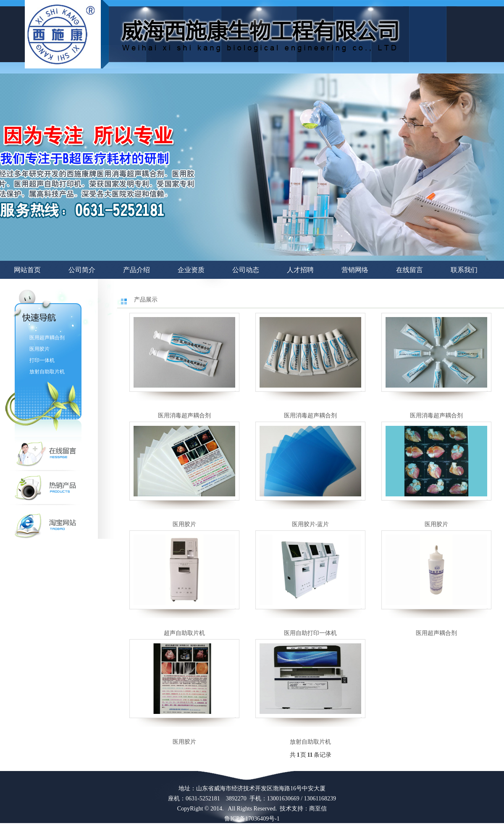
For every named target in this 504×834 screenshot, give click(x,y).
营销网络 (355, 270)
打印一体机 (42, 360)
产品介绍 (136, 270)
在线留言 (409, 270)
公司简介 (82, 270)
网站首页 (27, 270)
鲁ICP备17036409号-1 (252, 819)
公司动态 (246, 270)
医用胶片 (39, 349)
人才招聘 (300, 270)
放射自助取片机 (47, 372)
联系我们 (464, 270)
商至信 (318, 809)
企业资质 (191, 270)
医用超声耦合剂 (47, 338)
